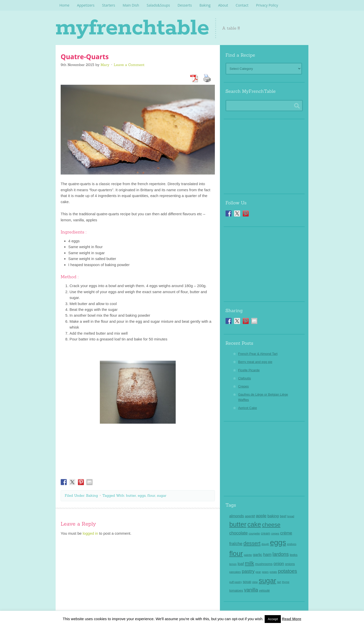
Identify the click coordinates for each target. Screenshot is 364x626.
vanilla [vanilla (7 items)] (251, 590)
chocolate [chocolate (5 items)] (238, 533)
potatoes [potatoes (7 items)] (288, 571)
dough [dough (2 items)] (265, 544)
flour (151, 495)
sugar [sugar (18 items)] (267, 581)
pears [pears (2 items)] (265, 572)
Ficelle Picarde (249, 370)
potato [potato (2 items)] (274, 572)
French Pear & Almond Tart (258, 354)
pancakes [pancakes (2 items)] (235, 572)
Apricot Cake (247, 408)
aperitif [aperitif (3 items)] (250, 516)
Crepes (243, 386)
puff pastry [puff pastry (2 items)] (236, 582)
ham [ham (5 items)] (267, 555)
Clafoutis (245, 378)
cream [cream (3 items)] (266, 533)
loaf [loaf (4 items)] (241, 564)
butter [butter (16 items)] (238, 524)
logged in (90, 533)
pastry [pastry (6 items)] (248, 571)
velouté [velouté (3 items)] (265, 590)
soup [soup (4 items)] (247, 582)
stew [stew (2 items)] (255, 582)
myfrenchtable (137, 28)
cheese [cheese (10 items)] (271, 525)
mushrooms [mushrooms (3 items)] (264, 564)
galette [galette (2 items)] (248, 555)
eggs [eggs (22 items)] (278, 542)
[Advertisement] (264, 155)
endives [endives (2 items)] (292, 544)
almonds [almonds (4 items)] (237, 516)
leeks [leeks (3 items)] (294, 555)
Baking (92, 495)
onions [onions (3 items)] (290, 564)
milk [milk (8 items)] (250, 563)
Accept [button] (273, 619)
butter (131, 495)
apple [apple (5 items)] (261, 516)
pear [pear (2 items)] (258, 572)
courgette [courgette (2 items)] (254, 533)
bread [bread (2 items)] (291, 516)
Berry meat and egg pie (255, 362)
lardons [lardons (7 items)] (281, 554)
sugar (162, 495)
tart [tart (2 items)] (279, 582)
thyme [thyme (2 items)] (286, 582)
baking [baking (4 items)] (273, 516)
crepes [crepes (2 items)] (275, 533)
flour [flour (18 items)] (236, 554)
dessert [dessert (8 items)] (252, 543)
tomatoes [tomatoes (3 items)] (236, 590)
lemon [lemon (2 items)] (233, 564)
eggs (142, 495)
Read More (292, 619)
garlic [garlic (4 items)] (258, 555)
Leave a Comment (129, 65)
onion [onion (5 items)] (279, 564)
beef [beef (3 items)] (283, 516)
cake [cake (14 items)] (254, 524)
